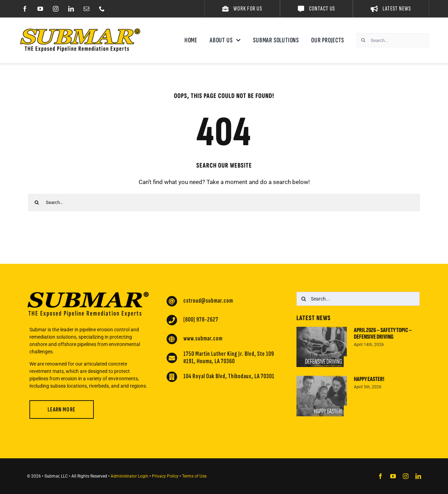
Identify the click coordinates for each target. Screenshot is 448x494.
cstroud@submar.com (208, 301)
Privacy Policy (165, 476)
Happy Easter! (369, 379)
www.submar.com (203, 338)
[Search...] (393, 40)
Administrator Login (129, 476)
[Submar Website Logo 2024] (80, 31)
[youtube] (40, 9)
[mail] (86, 9)
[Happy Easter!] (322, 396)
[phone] (102, 9)
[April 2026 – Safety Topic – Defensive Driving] (322, 347)
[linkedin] (71, 9)
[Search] (363, 40)
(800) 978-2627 (201, 320)
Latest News (314, 318)
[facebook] (25, 9)
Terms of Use (194, 476)
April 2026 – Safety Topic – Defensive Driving (383, 334)
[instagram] (56, 9)
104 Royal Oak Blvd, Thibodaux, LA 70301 (229, 376)
